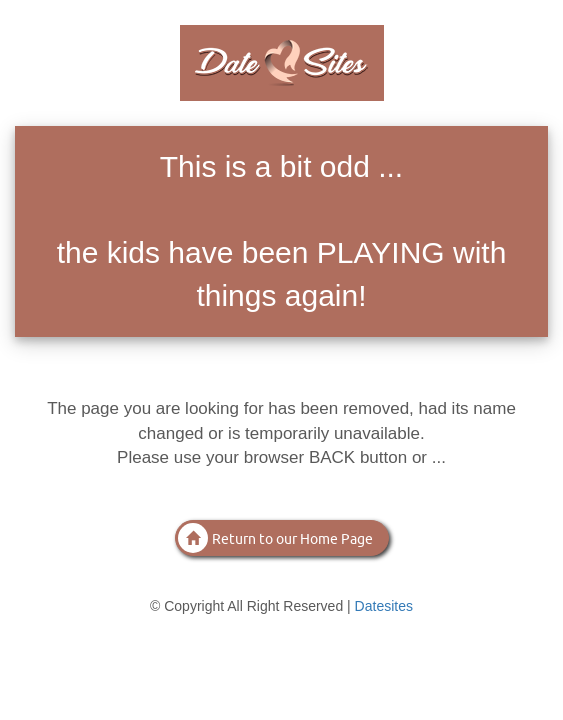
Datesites (384, 606)
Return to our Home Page (275, 538)
